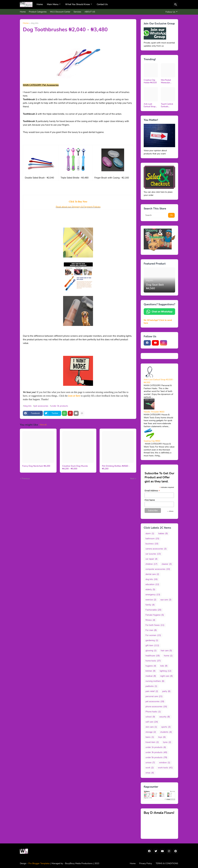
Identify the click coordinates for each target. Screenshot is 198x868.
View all (43, 425)
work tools (165, 768)
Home (40, 4)
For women (153, 635)
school (150, 717)
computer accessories (158, 569)
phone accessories (156, 707)
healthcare (153, 656)
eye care (166, 600)
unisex (150, 763)
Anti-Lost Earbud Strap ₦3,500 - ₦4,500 (150, 105)
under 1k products (156, 747)
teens (150, 737)
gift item (152, 646)
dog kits (35, 23)
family (150, 605)
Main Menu (53, 4)
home (168, 656)
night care (166, 676)
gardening (152, 640)
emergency (153, 595)
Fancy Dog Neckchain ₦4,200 (36, 466)
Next (132, 479)
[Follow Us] (171, 12)
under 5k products (156, 758)
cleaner (167, 564)
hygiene (151, 666)
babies (163, 534)
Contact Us (102, 4)
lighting (165, 671)
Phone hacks (153, 712)
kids (164, 666)
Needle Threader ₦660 (154, 412)
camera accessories (156, 549)
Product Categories (38, 12)
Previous (26, 479)
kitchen (150, 671)
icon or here (74, 396)
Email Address (152, 491)
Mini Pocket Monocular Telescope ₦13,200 (166, 82)
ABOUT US (90, 12)
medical (151, 676)
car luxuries (153, 554)
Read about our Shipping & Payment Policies (78, 207)
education (152, 584)
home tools (153, 661)
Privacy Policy (146, 863)
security (165, 717)
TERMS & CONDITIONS (167, 863)
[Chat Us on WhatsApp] (159, 314)
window (165, 763)
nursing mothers (155, 681)
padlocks (151, 686)
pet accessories (41, 406)
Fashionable (153, 610)
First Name (150, 500)
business (152, 544)
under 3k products (60, 406)
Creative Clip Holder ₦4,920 (150, 82)
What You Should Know (78, 4)
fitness (150, 620)
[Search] (176, 4)
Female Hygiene (155, 615)
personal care (154, 696)
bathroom (152, 539)
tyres (167, 742)
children (151, 564)
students (166, 732)
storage (151, 732)
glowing (151, 651)
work (150, 768)
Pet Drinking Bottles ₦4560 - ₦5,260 (116, 467)
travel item (152, 742)
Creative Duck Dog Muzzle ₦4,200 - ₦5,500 (75, 467)
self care (152, 722)
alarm (150, 534)
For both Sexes (155, 625)
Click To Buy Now (78, 202)
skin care (151, 727)
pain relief (152, 691)
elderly (150, 590)
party (166, 691)
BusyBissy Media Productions (79, 863)
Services (77, 12)
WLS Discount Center (60, 12)
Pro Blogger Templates (39, 863)
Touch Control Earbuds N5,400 (167, 105)
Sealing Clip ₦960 (152, 441)
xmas (150, 773)
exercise (151, 600)
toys (162, 737)
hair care (166, 651)
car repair (151, 559)
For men (151, 630)
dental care (152, 574)
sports (166, 727)
